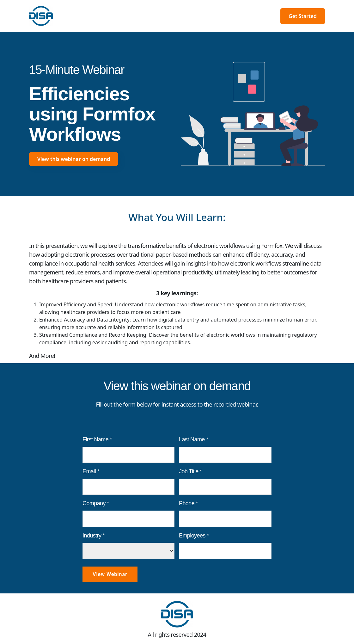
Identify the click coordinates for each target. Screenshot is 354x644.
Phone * (188, 503)
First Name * (97, 439)
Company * (96, 503)
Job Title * (190, 471)
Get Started (303, 16)
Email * (91, 471)
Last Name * (194, 439)
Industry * (94, 536)
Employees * (194, 536)
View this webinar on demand (74, 159)
